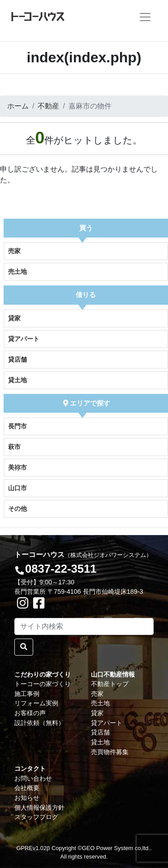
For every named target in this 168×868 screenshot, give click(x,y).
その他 (17, 509)
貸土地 (17, 380)
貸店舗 (17, 359)
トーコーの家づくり (43, 684)
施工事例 (27, 694)
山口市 (17, 488)
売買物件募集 (110, 752)
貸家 (14, 318)
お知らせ (27, 798)
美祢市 (17, 467)
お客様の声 (30, 713)
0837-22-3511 (61, 569)
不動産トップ (110, 684)
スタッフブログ (36, 817)
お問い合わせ (33, 778)
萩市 (14, 447)
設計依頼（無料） (39, 723)
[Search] (84, 626)
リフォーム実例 (36, 703)
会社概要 (27, 788)
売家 (14, 251)
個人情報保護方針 (39, 808)
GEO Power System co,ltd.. (117, 848)
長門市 (17, 426)
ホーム (18, 106)
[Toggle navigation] (145, 17)
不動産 (48, 106)
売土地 (17, 272)
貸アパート (24, 339)
